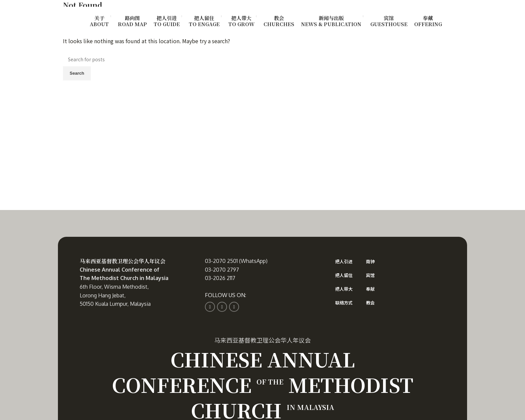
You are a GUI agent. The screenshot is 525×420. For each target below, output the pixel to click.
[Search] (262, 59)
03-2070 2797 (222, 270)
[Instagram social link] (222, 307)
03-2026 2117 (220, 278)
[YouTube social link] (234, 307)
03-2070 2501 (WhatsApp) (236, 261)
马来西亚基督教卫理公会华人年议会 (123, 261)
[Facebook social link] (210, 307)
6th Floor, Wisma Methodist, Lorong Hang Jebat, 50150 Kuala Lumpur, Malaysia (115, 295)
